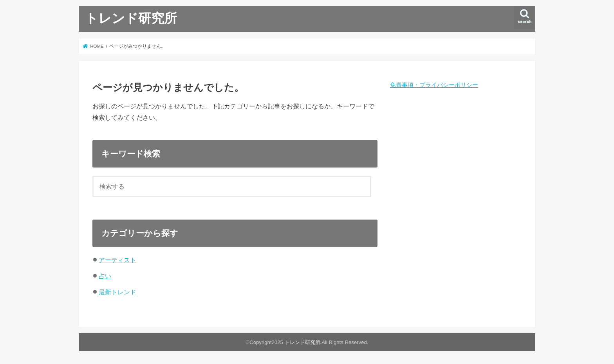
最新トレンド (117, 292)
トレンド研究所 (131, 18)
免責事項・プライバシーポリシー (434, 85)
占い (105, 276)
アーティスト (117, 260)
